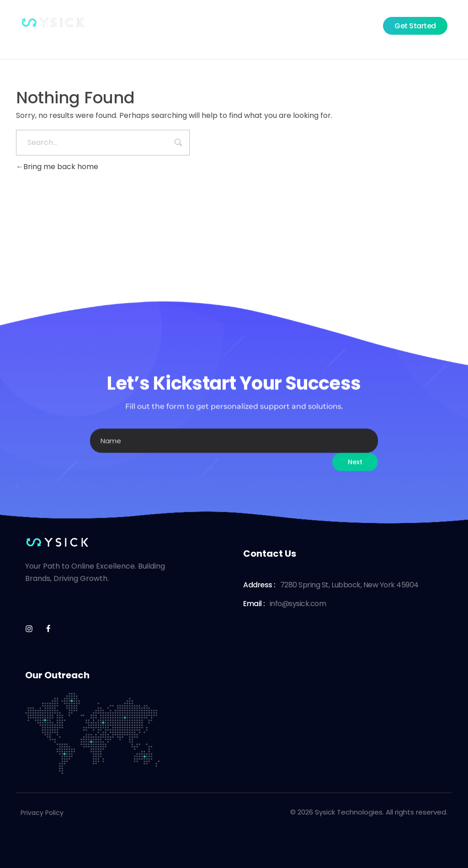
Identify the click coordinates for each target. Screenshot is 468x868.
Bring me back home (57, 167)
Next (355, 477)
